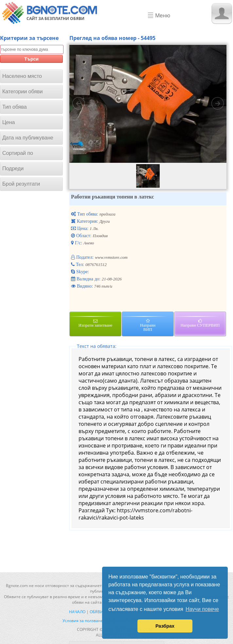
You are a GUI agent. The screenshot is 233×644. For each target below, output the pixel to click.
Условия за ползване (83, 621)
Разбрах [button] (165, 626)
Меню (163, 15)
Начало (77, 612)
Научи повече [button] (202, 609)
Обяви (96, 612)
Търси (31, 59)
